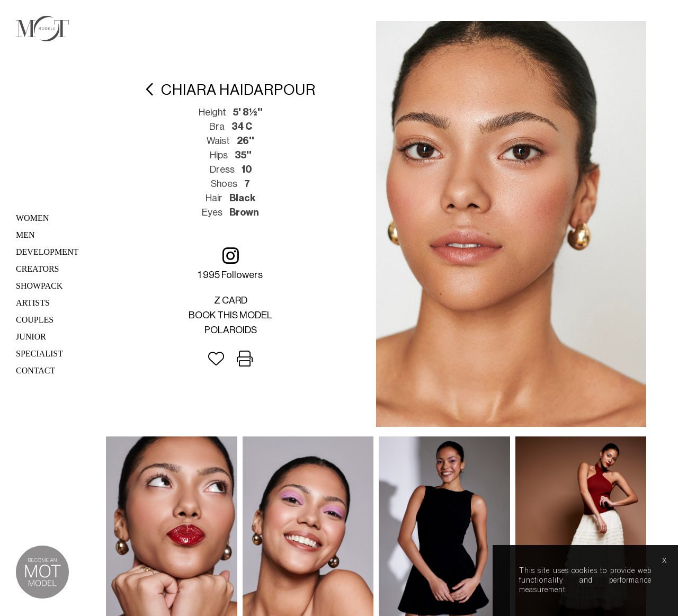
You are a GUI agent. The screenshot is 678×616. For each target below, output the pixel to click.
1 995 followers (230, 263)
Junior (31, 337)
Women (32, 218)
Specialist (39, 354)
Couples (35, 320)
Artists (33, 303)
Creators (38, 269)
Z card (231, 300)
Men (25, 235)
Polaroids (231, 330)
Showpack (39, 286)
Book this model (230, 315)
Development (47, 252)
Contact (35, 371)
